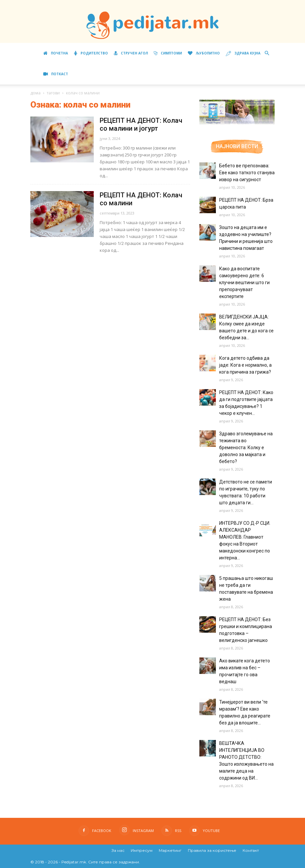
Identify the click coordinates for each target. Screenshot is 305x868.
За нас (118, 850)
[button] (267, 53)
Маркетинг (170, 850)
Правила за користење (212, 850)
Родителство (91, 53)
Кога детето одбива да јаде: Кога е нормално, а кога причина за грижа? (245, 365)
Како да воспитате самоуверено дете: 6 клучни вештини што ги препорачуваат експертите (244, 283)
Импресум (142, 850)
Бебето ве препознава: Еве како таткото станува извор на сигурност (247, 173)
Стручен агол (131, 53)
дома (35, 93)
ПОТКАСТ (56, 74)
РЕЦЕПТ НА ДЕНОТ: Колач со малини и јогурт (141, 124)
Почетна (56, 53)
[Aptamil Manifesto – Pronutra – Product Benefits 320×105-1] (237, 123)
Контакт (251, 850)
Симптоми (168, 53)
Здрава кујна (243, 54)
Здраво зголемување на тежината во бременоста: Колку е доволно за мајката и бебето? (246, 448)
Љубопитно (204, 53)
